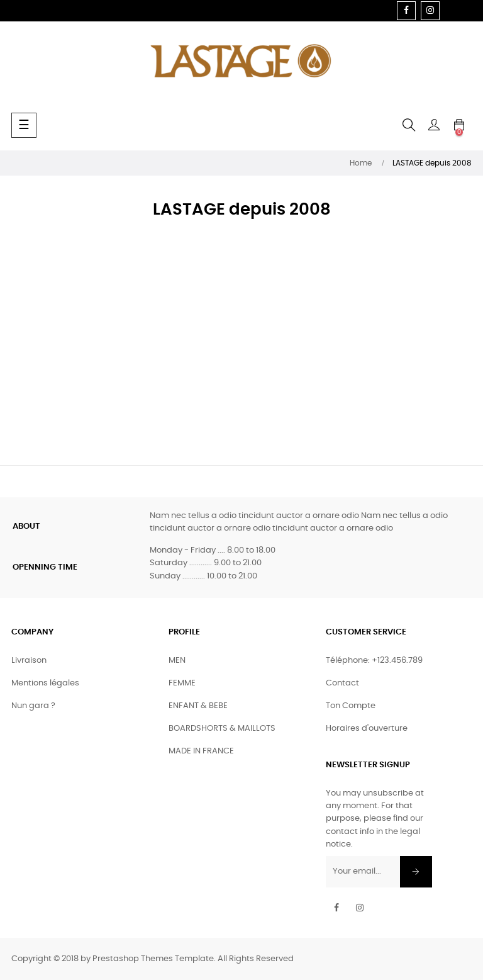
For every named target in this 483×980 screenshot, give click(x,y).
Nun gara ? (33, 706)
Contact (342, 683)
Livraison (29, 661)
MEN (177, 661)
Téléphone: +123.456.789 (374, 661)
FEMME (182, 683)
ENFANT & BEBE (198, 706)
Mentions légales (45, 683)
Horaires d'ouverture (367, 729)
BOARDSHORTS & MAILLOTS (222, 729)
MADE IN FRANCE (201, 751)
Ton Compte (351, 706)
